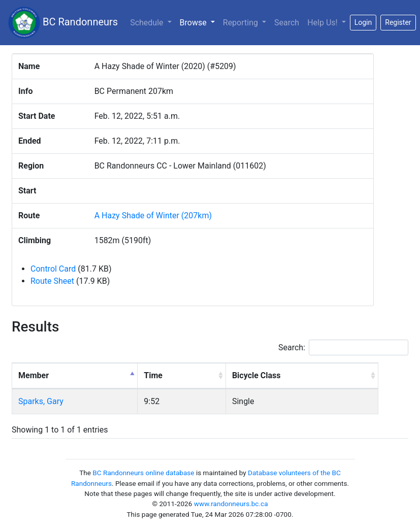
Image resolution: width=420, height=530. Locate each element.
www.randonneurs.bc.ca (231, 504)
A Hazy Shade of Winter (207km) (153, 216)
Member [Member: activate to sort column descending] (34, 375)
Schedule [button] (148, 23)
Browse (199, 22)
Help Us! (323, 23)
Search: (343, 347)
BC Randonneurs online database (143, 473)
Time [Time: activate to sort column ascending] (153, 375)
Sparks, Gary (41, 401)
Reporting (241, 23)
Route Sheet (52, 281)
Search (287, 23)
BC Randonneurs (63, 23)
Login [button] (363, 22)
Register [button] (398, 22)
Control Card (53, 269)
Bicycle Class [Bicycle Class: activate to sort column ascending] (256, 375)
